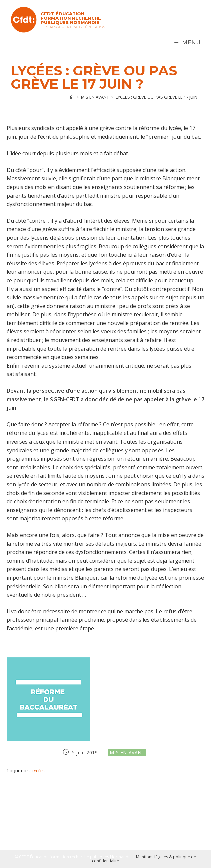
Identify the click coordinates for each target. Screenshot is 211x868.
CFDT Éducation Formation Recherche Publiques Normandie (71, 18)
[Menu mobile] (187, 43)
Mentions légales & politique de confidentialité (144, 859)
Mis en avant (127, 752)
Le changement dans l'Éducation (73, 27)
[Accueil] (72, 97)
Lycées (38, 771)
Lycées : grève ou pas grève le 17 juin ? (158, 97)
